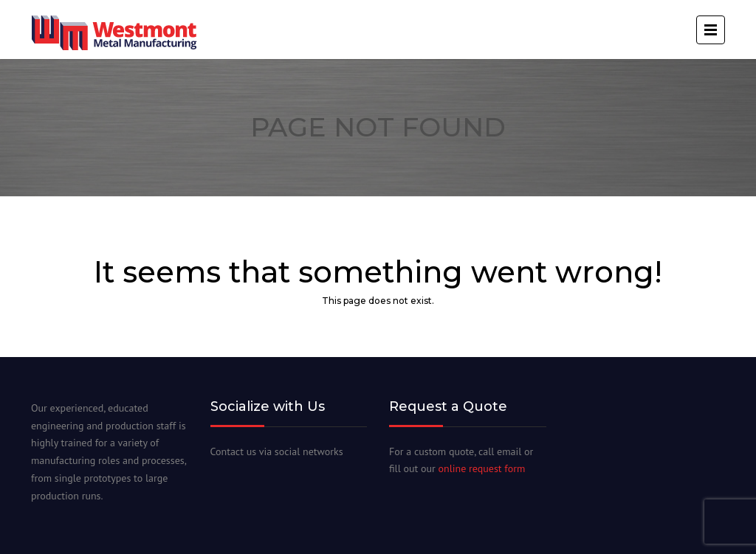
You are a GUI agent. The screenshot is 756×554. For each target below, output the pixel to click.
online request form (482, 468)
